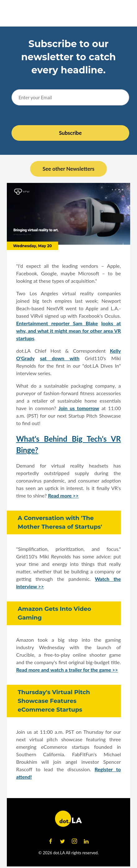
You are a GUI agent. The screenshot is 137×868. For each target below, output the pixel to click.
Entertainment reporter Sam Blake (57, 323)
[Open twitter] (62, 841)
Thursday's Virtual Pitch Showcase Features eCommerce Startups (54, 701)
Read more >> (63, 495)
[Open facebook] (51, 841)
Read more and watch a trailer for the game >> (67, 670)
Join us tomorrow (79, 408)
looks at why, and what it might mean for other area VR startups (68, 331)
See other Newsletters (68, 169)
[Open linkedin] (86, 841)
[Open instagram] (75, 841)
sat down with (60, 358)
